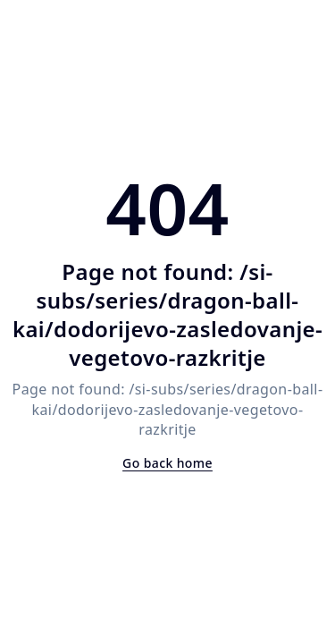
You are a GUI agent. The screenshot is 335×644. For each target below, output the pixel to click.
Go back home (167, 463)
